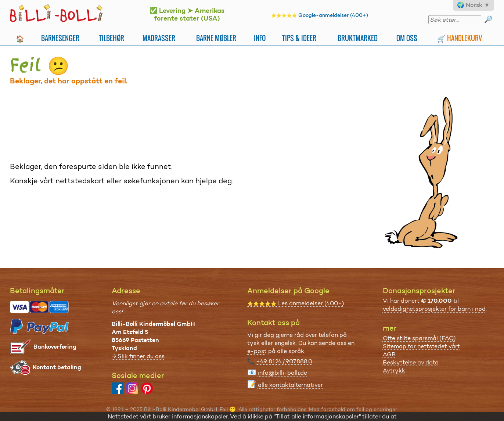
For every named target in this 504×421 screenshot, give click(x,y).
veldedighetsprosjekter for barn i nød (434, 309)
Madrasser (159, 38)
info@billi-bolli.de (282, 373)
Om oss (407, 38)
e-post (257, 351)
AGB (389, 354)
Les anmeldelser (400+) (296, 303)
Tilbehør (111, 38)
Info (260, 38)
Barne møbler (216, 38)
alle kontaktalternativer (290, 385)
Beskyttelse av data (411, 362)
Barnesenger (60, 38)
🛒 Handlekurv (460, 38)
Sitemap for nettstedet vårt (421, 346)
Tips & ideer (299, 38)
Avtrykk (394, 370)
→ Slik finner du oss (138, 356)
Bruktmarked (358, 38)
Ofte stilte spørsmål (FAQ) (419, 338)
